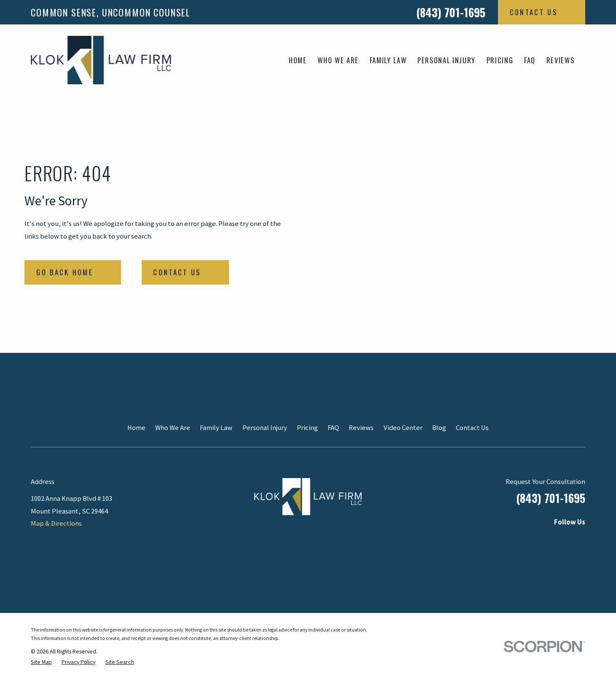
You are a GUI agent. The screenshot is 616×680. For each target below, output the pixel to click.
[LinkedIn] (510, 539)
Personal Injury (265, 428)
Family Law (216, 428)
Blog (439, 428)
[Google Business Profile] (580, 539)
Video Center (403, 428)
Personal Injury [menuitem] (447, 60)
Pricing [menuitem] (500, 60)
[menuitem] (41, 662)
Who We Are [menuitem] (338, 60)
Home (136, 428)
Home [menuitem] (298, 60)
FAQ (333, 428)
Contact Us (472, 428)
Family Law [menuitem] (388, 60)
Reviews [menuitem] (561, 60)
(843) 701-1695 (451, 12)
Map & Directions (56, 523)
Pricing (307, 428)
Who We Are (173, 428)
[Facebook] (557, 539)
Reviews (361, 428)
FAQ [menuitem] (530, 60)
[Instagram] (534, 539)
